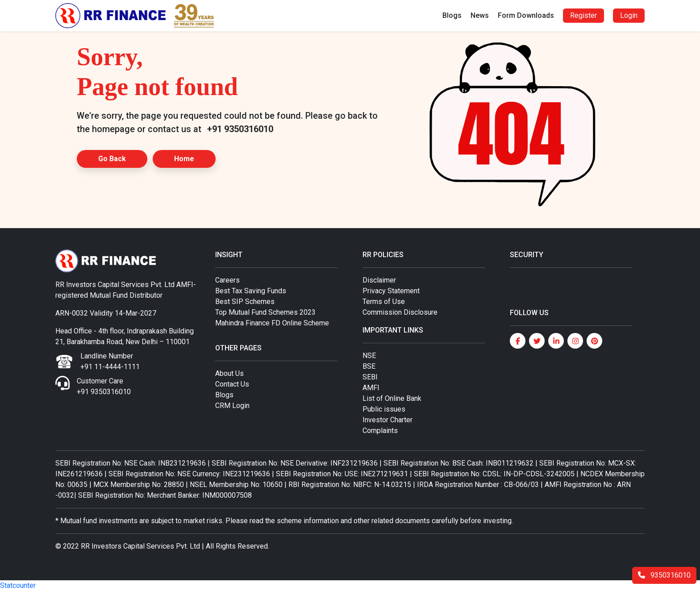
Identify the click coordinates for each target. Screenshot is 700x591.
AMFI (371, 388)
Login (629, 15)
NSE (369, 356)
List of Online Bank (392, 398)
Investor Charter (387, 420)
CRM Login (232, 406)
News (480, 15)
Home (184, 159)
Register (583, 15)
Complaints (380, 431)
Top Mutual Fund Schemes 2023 (265, 312)
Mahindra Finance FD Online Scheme (272, 323)
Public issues (384, 409)
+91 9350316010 (240, 129)
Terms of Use (384, 302)
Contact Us (232, 384)
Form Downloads (526, 15)
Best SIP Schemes (245, 302)
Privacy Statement (391, 291)
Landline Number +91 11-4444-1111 (110, 361)
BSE (369, 366)
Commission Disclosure (400, 312)
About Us (229, 373)
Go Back (112, 159)
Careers (227, 280)
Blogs (452, 15)
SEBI (370, 377)
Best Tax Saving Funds (251, 291)
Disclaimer (379, 280)
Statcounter (18, 585)
